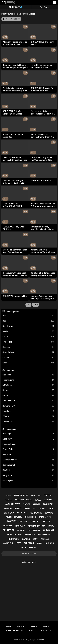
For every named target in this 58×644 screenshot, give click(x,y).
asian (40, 543)
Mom (28, 363)
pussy (8, 495)
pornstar (8, 526)
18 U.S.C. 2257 (46, 631)
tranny (43, 508)
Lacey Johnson (28, 444)
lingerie (21, 530)
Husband (28, 347)
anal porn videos (23, 500)
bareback (29, 543)
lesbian (48, 500)
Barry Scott (28, 475)
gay (51, 508)
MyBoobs (28, 375)
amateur (8, 543)
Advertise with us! (15, 631)
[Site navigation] (54, 3)
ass (35, 508)
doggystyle (14, 535)
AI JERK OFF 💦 (16, 7)
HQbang (26, 639)
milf (23, 548)
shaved (37, 504)
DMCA (32, 631)
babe (51, 526)
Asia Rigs (28, 434)
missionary (44, 535)
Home (9, 626)
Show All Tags (29, 554)
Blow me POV (28, 406)
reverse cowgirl (14, 517)
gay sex (26, 539)
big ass (50, 543)
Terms (34, 626)
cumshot (49, 530)
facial (9, 500)
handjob (20, 526)
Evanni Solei (28, 449)
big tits (12, 521)
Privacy (47, 626)
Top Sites (10, 371)
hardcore (36, 513)
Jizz (28, 316)
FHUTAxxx (28, 396)
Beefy (28, 331)
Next (36, 305)
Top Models (11, 430)
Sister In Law (28, 352)
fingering (30, 535)
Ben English (28, 481)
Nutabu (28, 390)
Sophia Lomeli (28, 465)
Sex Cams (45, 7)
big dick (48, 504)
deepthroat (21, 495)
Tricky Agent (28, 380)
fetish (23, 521)
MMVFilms (28, 385)
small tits (45, 517)
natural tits (12, 504)
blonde (49, 513)
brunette (9, 530)
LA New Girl (28, 422)
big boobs (22, 513)
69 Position (28, 342)
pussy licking (22, 508)
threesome (30, 517)
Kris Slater (28, 470)
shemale (45, 539)
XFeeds (28, 416)
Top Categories (12, 311)
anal (38, 500)
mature (27, 504)
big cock (9, 513)
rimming (8, 508)
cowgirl (35, 521)
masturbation (37, 526)
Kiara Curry (28, 439)
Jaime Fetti (28, 455)
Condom (28, 358)
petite (46, 521)
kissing (33, 548)
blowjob (14, 539)
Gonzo (28, 337)
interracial (34, 530)
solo (35, 539)
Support (21, 626)
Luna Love (28, 411)
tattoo (47, 495)
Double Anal (28, 326)
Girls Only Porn (28, 401)
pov (19, 543)
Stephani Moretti (28, 460)
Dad (28, 321)
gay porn (36, 495)
